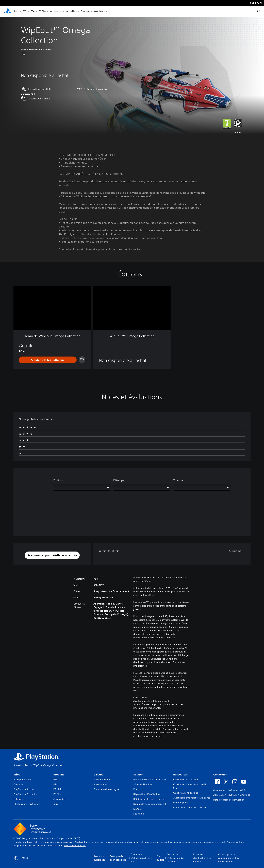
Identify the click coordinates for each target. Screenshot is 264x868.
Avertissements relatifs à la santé (152, 701)
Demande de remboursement (150, 804)
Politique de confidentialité (118, 858)
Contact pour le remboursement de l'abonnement (229, 858)
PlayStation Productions (26, 794)
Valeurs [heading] (98, 774)
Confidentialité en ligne (106, 789)
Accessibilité (100, 784)
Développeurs (181, 803)
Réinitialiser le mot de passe (149, 799)
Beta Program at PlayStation (229, 800)
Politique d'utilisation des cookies (202, 858)
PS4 (33, 12)
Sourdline (139, 814)
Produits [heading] (59, 774)
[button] (52, 555)
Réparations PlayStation (146, 794)
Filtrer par (119, 480)
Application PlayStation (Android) (232, 795)
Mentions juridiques (100, 858)
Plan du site (160, 858)
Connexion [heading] (220, 774)
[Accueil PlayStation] (8, 11)
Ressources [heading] (180, 774)
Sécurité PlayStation (144, 784)
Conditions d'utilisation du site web (141, 858)
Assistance (100, 12)
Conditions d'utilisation (186, 780)
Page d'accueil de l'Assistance (150, 780)
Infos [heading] (17, 774)
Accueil (17, 765)
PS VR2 (57, 789)
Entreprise (19, 799)
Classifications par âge (186, 793)
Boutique (85, 12)
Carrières (18, 784)
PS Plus (42, 12)
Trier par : (179, 480)
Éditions (59, 480)
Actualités (71, 12)
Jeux (16, 12)
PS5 (25, 12)
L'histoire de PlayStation (27, 804)
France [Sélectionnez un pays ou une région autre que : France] (23, 858)
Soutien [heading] (138, 774)
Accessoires (56, 12)
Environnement (102, 780)
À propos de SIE (22, 780)
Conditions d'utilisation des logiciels (176, 858)
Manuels (138, 809)
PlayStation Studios (24, 789)
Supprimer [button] (236, 551)
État (136, 789)
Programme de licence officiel (190, 807)
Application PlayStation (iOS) (229, 790)
